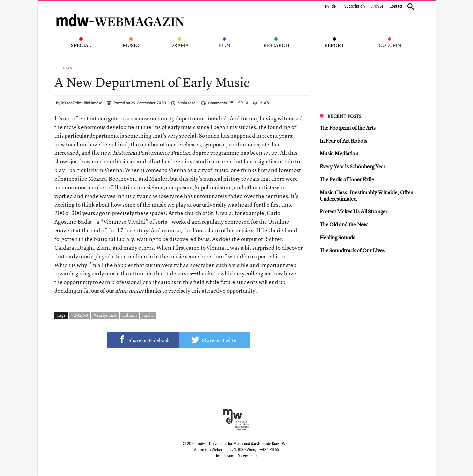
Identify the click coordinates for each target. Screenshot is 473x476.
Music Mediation (339, 153)
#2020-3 (80, 315)
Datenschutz (247, 456)
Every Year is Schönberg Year (353, 166)
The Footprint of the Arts (348, 128)
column (130, 315)
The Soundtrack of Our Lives (352, 250)
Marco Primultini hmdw (81, 103)
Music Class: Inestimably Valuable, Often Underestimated (366, 195)
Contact (396, 6)
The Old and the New (344, 224)
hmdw (148, 315)
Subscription (355, 6)
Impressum (225, 456)
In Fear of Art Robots (343, 141)
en (327, 6)
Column (63, 68)
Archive (377, 6)
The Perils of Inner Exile (347, 179)
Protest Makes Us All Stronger (354, 211)
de (334, 6)
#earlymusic (105, 315)
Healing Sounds (337, 237)
